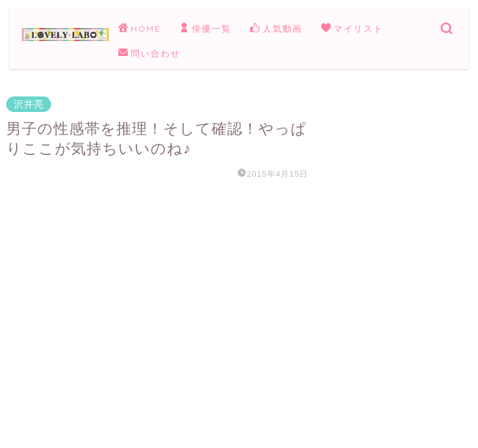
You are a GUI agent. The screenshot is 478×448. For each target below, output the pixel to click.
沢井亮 (29, 104)
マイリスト (352, 29)
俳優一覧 (205, 29)
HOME (139, 29)
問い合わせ (149, 54)
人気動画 (276, 29)
